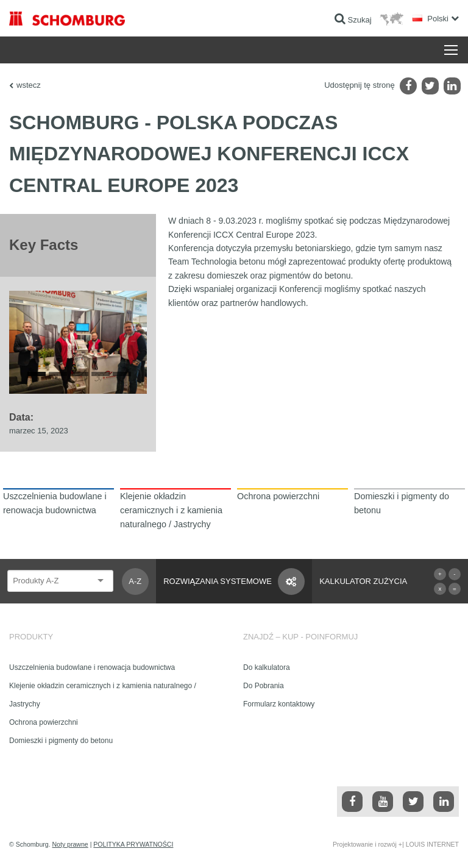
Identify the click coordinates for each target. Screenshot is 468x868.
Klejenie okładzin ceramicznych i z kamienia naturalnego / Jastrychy (103, 695)
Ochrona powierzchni (44, 722)
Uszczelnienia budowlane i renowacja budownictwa (92, 667)
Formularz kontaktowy (279, 704)
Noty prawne (70, 844)
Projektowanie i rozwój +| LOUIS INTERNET (396, 844)
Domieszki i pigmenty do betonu (61, 741)
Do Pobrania (264, 686)
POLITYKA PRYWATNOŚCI (133, 844)
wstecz (29, 85)
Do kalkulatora (267, 667)
